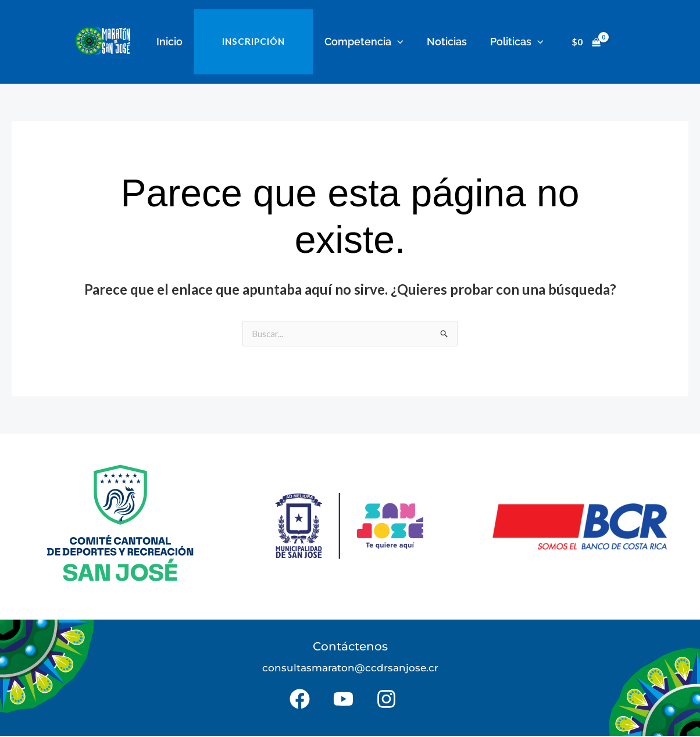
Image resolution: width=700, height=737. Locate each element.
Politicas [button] (510, 42)
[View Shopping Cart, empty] (578, 42)
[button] (396, 42)
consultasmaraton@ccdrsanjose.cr (350, 668)
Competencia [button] (363, 42)
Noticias (443, 42)
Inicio (176, 42)
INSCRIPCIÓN (256, 42)
